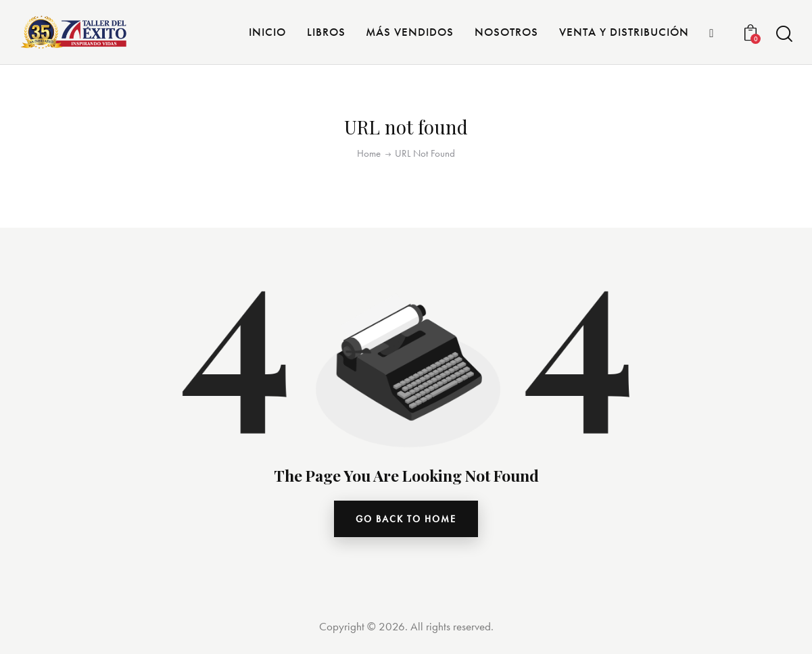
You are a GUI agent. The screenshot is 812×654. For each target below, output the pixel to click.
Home (369, 154)
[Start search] (783, 34)
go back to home (406, 519)
